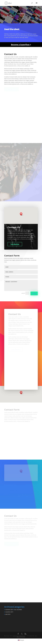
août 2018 (8, 614)
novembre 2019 (9, 612)
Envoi (34, 293)
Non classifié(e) (18, 610)
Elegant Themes (19, 636)
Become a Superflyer (21, 45)
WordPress (21, 637)
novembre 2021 (9, 610)
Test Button (15, 244)
